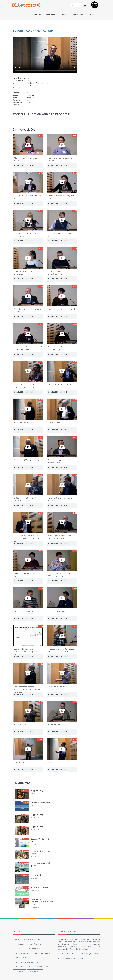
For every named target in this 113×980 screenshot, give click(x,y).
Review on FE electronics (58, 687)
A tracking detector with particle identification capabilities (61, 537)
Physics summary (21, 724)
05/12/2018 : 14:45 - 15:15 (24, 392)
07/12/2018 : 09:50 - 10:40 (58, 732)
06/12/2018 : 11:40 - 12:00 (58, 581)
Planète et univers (33, 949)
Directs (38, 15)
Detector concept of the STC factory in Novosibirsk (25, 499)
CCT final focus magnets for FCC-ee (62, 385)
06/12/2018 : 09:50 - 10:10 (24, 543)
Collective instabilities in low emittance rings (59, 348)
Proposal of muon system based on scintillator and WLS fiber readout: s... (61, 650)
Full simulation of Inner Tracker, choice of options (60, 499)
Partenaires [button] (78, 15)
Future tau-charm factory (33, 31)
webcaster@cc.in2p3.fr (75, 959)
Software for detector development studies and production (28, 348)
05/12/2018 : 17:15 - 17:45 (24, 468)
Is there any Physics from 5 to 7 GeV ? (28, 197)
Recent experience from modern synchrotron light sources (27, 386)
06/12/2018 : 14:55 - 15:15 (58, 656)
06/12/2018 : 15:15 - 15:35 (24, 694)
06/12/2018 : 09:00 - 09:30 (24, 505)
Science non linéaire (22, 953)
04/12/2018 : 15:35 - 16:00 (58, 279)
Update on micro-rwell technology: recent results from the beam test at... (28, 537)
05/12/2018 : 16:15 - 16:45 (24, 430)
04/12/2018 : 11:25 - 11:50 (24, 203)
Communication (35, 971)
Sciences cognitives (42, 953)
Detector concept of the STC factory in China (59, 461)
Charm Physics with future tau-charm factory (26, 159)
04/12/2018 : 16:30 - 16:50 (24, 316)
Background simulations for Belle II (62, 309)
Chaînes (64, 15)
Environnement (21, 958)
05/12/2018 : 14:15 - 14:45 (58, 354)
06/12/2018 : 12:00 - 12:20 (24, 619)
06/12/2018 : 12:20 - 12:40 (58, 619)
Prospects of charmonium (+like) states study (27, 235)
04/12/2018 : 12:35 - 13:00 (24, 241)
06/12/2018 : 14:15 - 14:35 (24, 656)
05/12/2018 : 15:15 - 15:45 (58, 392)
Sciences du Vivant (44, 967)
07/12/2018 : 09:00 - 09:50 (24, 732)
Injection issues (54, 422)
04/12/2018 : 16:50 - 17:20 (58, 316)
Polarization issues (21, 422)
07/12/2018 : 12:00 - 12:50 (58, 770)
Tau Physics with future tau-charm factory (61, 159)
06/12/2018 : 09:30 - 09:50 (58, 505)
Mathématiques (36, 944)
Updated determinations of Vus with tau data (61, 235)
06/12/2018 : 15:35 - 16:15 (58, 694)
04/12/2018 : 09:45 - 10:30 (58, 165)
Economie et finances (32, 940)
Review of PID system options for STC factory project (61, 575)
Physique (18, 949)
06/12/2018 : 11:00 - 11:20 (58, 543)
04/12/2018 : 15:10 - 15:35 (24, 279)
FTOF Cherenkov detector (24, 611)
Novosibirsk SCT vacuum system (27, 460)
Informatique (20, 944)
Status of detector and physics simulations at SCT (60, 272)
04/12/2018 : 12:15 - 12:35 (58, 203)
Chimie (17, 940)
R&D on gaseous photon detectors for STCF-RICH (62, 612)
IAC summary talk (55, 762)
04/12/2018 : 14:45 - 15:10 (58, 241)
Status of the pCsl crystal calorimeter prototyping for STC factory (26, 650)
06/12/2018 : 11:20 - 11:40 (24, 581)
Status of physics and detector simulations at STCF (26, 272)
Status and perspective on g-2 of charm (61, 197)
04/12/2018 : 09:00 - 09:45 (24, 165)
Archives (92, 15)
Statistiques (19, 971)
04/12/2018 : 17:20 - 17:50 (24, 354)
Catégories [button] (51, 15)
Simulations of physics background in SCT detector (28, 310)
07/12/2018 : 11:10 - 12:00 (24, 770)
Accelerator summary (56, 724)
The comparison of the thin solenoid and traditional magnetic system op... (27, 688)
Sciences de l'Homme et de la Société (28, 962)
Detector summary (21, 762)
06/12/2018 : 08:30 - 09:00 (58, 468)
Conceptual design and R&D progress (25, 575)
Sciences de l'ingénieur (23, 967)
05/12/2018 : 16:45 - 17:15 (58, 430)
